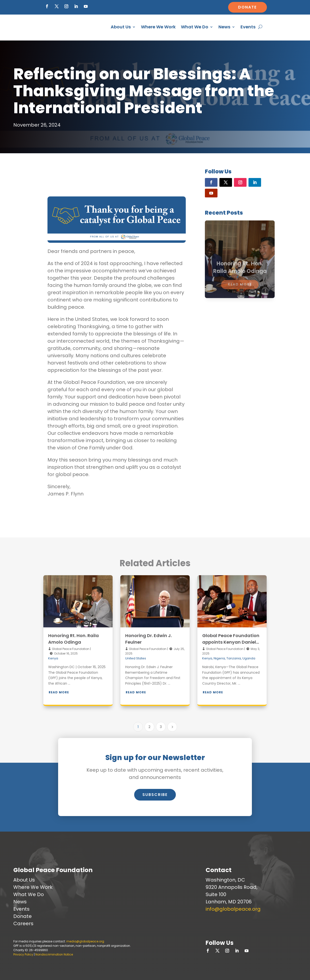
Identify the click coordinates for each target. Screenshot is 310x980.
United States (136, 658)
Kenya (53, 658)
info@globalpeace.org (233, 909)
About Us (121, 27)
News (224, 27)
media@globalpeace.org (85, 941)
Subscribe (155, 795)
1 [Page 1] (138, 727)
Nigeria (219, 658)
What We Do (195, 27)
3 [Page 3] (161, 727)
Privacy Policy (23, 954)
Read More (59, 692)
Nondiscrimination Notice (54, 954)
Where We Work (158, 27)
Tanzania (234, 658)
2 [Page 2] (149, 727)
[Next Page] (172, 727)
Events (248, 27)
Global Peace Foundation (70, 649)
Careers (23, 923)
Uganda (249, 658)
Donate (247, 7)
